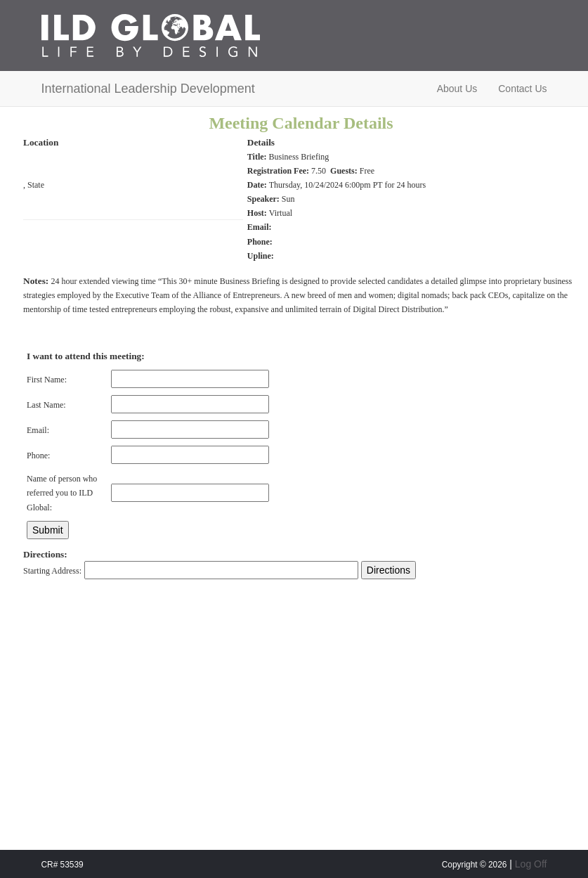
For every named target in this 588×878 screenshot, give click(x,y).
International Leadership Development (148, 89)
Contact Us (522, 89)
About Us (457, 89)
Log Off (531, 864)
